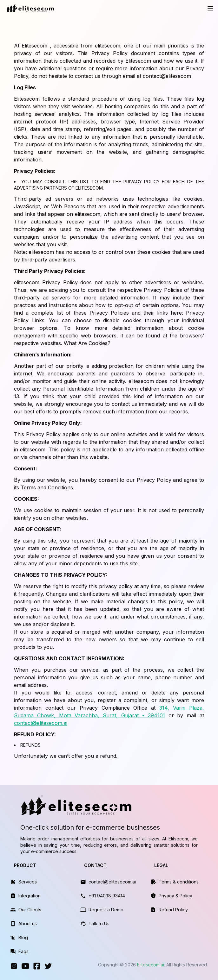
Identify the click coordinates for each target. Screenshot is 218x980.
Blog (23, 937)
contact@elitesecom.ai (41, 723)
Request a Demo (106, 910)
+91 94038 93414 (107, 896)
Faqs (23, 951)
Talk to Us (99, 923)
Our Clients (30, 910)
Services (28, 882)
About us (28, 923)
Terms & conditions (179, 882)
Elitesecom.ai (151, 965)
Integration (30, 896)
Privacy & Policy (175, 896)
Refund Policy (173, 910)
